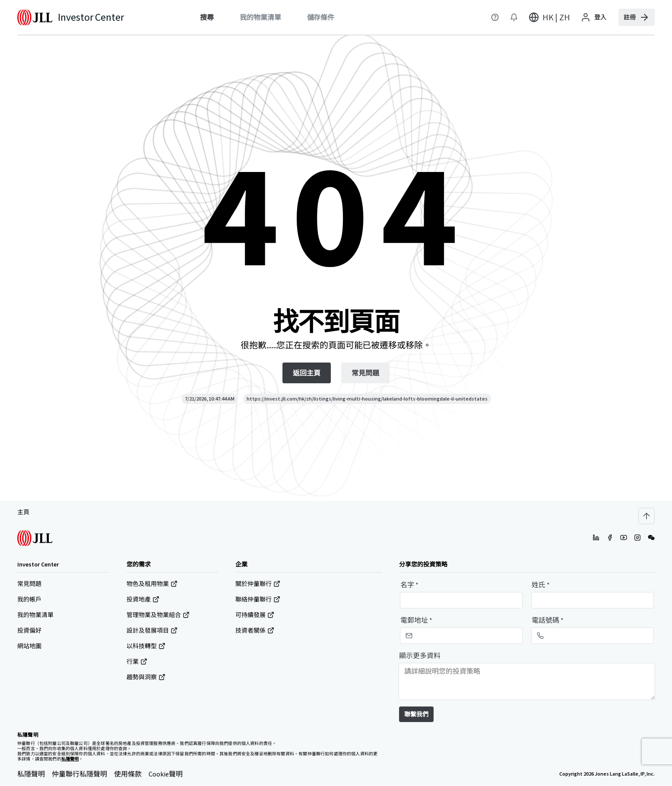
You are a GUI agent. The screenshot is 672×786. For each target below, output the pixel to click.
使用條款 (128, 774)
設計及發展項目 (152, 630)
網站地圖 (29, 646)
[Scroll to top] (647, 516)
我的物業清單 (35, 615)
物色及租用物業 (152, 584)
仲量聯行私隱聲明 (79, 774)
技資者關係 (255, 630)
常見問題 (29, 584)
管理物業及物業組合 (158, 615)
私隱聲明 (31, 774)
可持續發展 (255, 615)
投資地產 (143, 599)
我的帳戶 (29, 599)
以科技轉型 (146, 646)
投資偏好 (29, 630)
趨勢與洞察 (146, 677)
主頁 (23, 512)
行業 (137, 662)
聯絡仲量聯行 (258, 599)
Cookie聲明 (166, 774)
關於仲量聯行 (258, 584)
